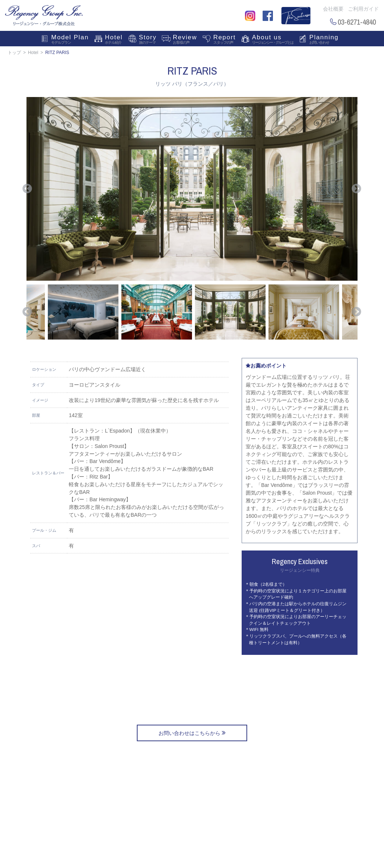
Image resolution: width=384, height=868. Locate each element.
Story (148, 40)
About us (273, 40)
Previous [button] (27, 189)
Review (185, 40)
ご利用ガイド (363, 9)
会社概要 (333, 9)
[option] (192, 189)
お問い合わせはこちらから (192, 733)
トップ (14, 53)
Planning (324, 40)
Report (225, 40)
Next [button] (356, 189)
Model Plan (70, 40)
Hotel (114, 40)
